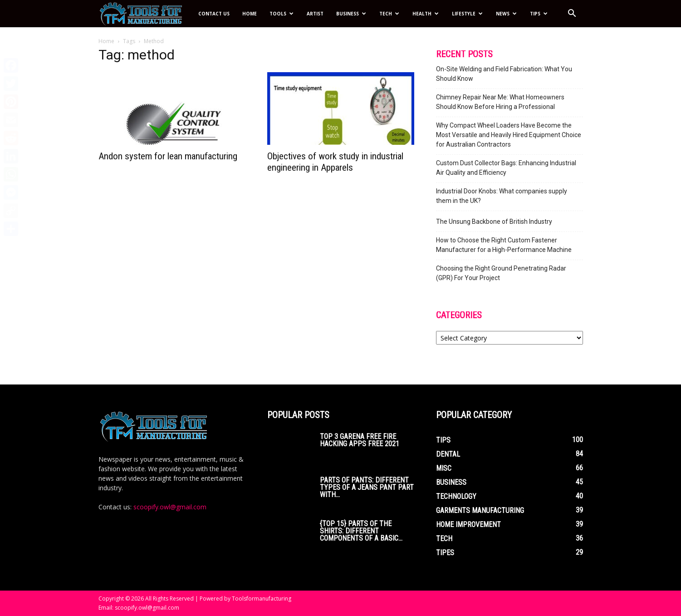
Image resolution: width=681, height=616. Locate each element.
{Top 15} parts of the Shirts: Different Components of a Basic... (361, 531)
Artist (315, 14)
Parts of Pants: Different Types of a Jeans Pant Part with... (367, 487)
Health (426, 14)
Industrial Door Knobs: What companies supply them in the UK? (502, 196)
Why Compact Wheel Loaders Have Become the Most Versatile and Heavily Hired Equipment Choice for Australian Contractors (509, 135)
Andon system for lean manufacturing (168, 156)
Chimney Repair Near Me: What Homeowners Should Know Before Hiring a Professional (500, 102)
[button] (572, 14)
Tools (282, 14)
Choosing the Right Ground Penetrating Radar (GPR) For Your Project (501, 273)
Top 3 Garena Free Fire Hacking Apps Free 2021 (360, 440)
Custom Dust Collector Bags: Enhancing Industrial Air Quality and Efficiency (506, 168)
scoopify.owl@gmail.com (170, 507)
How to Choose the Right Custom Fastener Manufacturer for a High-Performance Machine (504, 245)
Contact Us (214, 14)
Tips (539, 14)
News (506, 14)
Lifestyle (467, 14)
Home (250, 14)
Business (351, 14)
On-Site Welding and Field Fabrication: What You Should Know (504, 74)
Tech (389, 14)
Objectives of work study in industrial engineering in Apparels (335, 162)
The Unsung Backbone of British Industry (494, 222)
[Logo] (145, 14)
